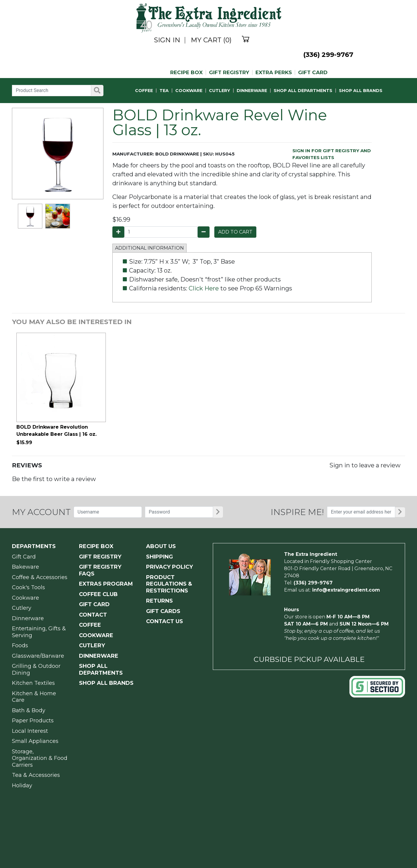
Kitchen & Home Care (34, 697)
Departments (34, 546)
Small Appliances (35, 741)
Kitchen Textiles (33, 683)
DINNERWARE (252, 91)
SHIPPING (159, 557)
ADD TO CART (235, 232)
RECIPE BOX (186, 73)
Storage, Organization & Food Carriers (40, 758)
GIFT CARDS (163, 611)
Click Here (204, 288)
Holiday (22, 785)
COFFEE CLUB (98, 594)
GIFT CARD (313, 73)
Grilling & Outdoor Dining (36, 669)
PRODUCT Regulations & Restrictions (169, 584)
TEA (164, 91)
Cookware (25, 598)
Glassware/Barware (38, 656)
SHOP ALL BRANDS (361, 91)
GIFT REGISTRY (229, 73)
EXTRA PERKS (274, 73)
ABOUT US (161, 546)
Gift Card (24, 557)
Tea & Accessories (36, 775)
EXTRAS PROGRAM (106, 584)
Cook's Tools (28, 587)
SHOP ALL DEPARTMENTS (303, 91)
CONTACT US (165, 621)
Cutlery (22, 608)
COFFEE (144, 91)
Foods (20, 645)
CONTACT (93, 615)
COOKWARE (189, 91)
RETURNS (159, 601)
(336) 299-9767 (328, 55)
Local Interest (30, 731)
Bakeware (25, 567)
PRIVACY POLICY (169, 567)
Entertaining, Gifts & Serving (39, 632)
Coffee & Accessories (40, 577)
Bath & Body (29, 710)
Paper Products (33, 721)
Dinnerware (28, 618)
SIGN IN (167, 40)
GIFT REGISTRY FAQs (100, 570)
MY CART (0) (211, 40)
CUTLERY (220, 91)
